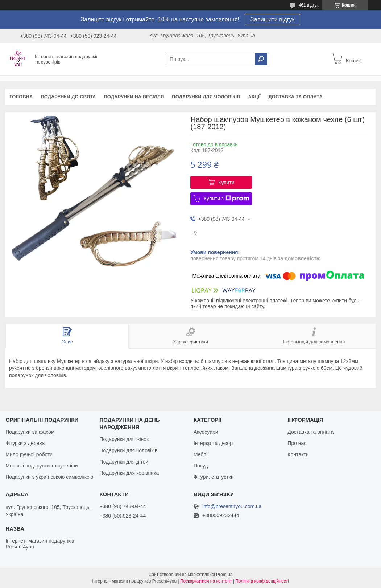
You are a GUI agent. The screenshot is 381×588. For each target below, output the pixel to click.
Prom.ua (224, 575)
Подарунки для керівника (129, 473)
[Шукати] (261, 59)
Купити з (226, 199)
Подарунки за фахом (30, 432)
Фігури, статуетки (214, 477)
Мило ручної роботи (29, 454)
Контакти (298, 454)
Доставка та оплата (296, 97)
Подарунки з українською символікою (49, 477)
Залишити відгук (273, 19)
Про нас (297, 443)
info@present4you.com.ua (232, 507)
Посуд (201, 466)
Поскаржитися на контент (206, 581)
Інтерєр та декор (213, 443)
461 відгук (308, 5)
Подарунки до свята (68, 97)
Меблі (200, 454)
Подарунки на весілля (134, 97)
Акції (254, 97)
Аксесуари (206, 432)
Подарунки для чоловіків (206, 97)
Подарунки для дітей (124, 462)
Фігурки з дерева (25, 443)
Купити (226, 183)
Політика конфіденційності (262, 581)
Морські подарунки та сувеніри (42, 466)
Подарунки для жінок (124, 439)
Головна (21, 97)
